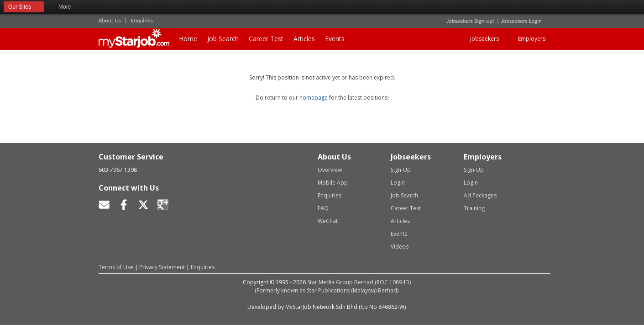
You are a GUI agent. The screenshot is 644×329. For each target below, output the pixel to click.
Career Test (266, 39)
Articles (304, 39)
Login (398, 183)
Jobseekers (484, 39)
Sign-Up (401, 170)
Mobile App (333, 183)
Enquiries (142, 20)
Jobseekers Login (521, 21)
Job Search (223, 39)
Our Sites (24, 7)
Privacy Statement (162, 267)
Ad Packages (480, 195)
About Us (110, 20)
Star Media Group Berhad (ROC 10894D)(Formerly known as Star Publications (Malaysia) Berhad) (333, 286)
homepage (314, 98)
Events (335, 39)
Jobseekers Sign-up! (470, 21)
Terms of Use (116, 267)
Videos (400, 247)
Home (188, 39)
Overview (330, 170)
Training (474, 208)
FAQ (323, 208)
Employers (532, 39)
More (69, 7)
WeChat (328, 221)
